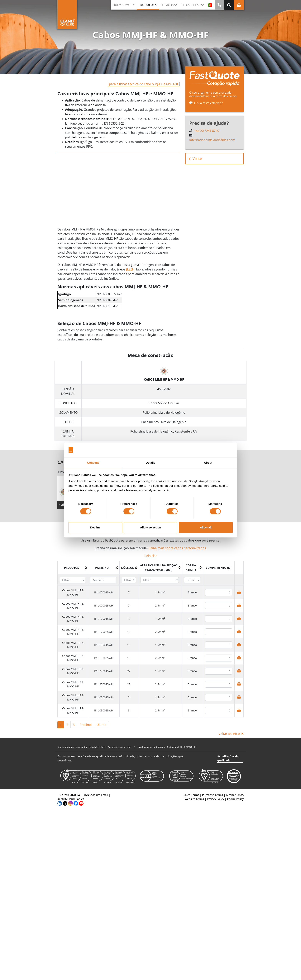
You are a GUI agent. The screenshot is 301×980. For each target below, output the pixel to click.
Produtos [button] (146, 5)
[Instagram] (70, 803)
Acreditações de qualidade (228, 759)
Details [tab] (150, 462)
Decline (95, 527)
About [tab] (208, 462)
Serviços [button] (167, 5)
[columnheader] (73, 568)
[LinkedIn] (60, 803)
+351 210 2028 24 (69, 795)
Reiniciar (151, 556)
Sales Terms (191, 795)
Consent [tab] (93, 462)
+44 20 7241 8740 (207, 131)
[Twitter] (65, 803)
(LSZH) (131, 269)
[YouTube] (81, 803)
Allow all (206, 527)
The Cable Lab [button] (190, 5)
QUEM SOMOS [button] (122, 5)
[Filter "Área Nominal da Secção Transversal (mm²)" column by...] (160, 580)
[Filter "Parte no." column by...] (103, 580)
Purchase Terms (213, 795)
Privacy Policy (215, 799)
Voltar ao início (231, 734)
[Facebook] (76, 803)
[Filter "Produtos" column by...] (72, 580)
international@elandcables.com (212, 140)
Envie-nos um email (95, 795)
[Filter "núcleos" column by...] (129, 580)
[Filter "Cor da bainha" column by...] (192, 580)
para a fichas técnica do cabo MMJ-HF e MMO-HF (144, 84)
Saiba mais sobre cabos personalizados (177, 548)
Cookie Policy (235, 799)
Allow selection (150, 527)
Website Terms (194, 799)
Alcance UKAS (235, 795)
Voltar (195, 159)
